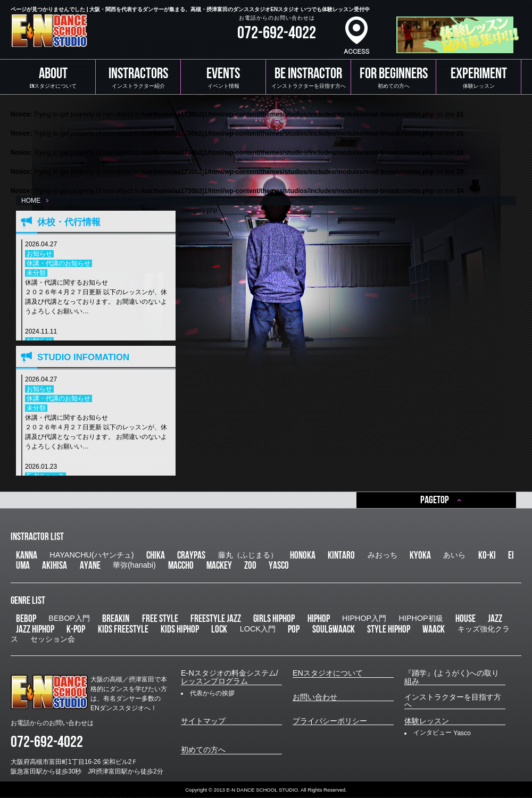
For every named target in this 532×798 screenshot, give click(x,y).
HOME (31, 201)
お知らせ (39, 254)
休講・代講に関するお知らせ (98, 297)
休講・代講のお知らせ (59, 263)
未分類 (36, 273)
